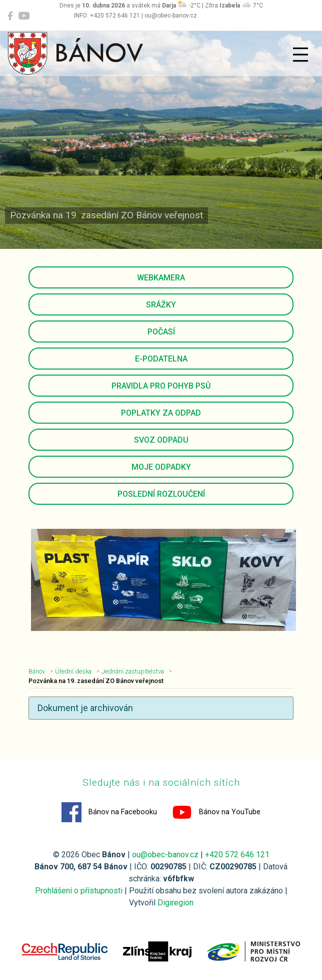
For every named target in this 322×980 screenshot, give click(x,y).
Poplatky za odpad (161, 413)
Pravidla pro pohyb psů (161, 386)
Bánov (37, 671)
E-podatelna (161, 359)
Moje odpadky (161, 467)
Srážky (161, 305)
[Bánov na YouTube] (24, 16)
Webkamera (161, 278)
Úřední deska (73, 671)
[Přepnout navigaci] (300, 55)
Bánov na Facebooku (109, 812)
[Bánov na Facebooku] (10, 16)
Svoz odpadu (161, 440)
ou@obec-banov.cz (165, 855)
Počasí (161, 332)
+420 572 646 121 (237, 855)
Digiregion (175, 903)
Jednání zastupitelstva (133, 671)
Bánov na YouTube (216, 812)
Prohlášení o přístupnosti (79, 891)
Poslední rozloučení (161, 494)
